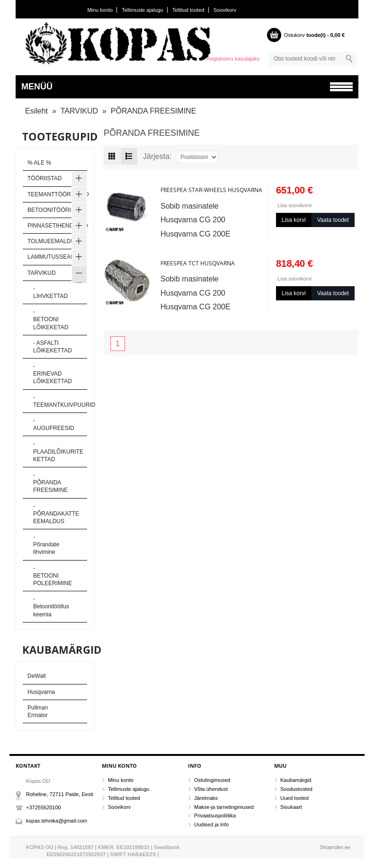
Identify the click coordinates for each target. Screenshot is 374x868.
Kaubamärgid (296, 780)
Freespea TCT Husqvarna (198, 263)
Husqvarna (41, 692)
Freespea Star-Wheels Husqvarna (211, 190)
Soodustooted (296, 789)
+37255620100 (44, 807)
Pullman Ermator (38, 711)
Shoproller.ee (335, 847)
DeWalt (37, 676)
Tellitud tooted (188, 10)
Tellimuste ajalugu (142, 10)
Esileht (36, 111)
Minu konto (100, 10)
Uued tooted (294, 798)
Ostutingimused (212, 780)
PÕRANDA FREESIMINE (153, 111)
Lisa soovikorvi (294, 205)
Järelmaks (206, 798)
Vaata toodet (333, 220)
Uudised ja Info (211, 824)
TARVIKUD (79, 111)
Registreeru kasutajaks (233, 59)
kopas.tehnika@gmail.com (57, 821)
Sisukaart (291, 807)
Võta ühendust (211, 789)
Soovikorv (225, 10)
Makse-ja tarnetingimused (224, 807)
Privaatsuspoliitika (215, 815)
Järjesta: (157, 157)
